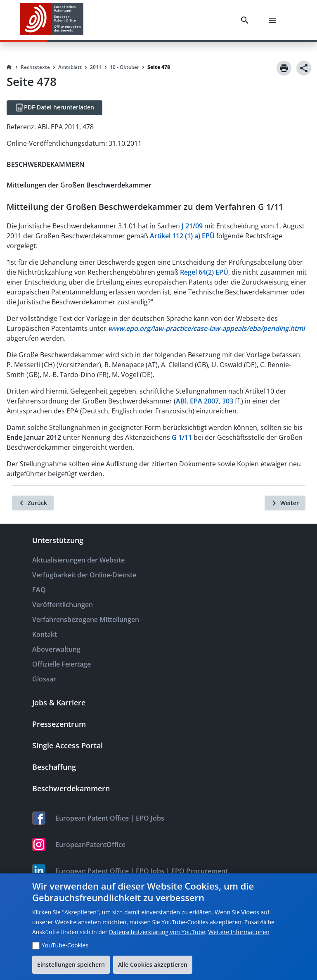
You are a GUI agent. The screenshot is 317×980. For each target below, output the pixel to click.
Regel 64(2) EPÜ (204, 272)
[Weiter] (285, 503)
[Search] (246, 20)
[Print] (284, 68)
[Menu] (274, 20)
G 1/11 (182, 437)
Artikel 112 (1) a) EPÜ (182, 236)
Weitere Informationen (239, 932)
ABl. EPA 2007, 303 (205, 401)
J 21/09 (192, 226)
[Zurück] (33, 503)
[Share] (304, 68)
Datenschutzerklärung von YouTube (157, 932)
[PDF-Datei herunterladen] (54, 108)
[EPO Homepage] (52, 20)
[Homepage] (9, 67)
